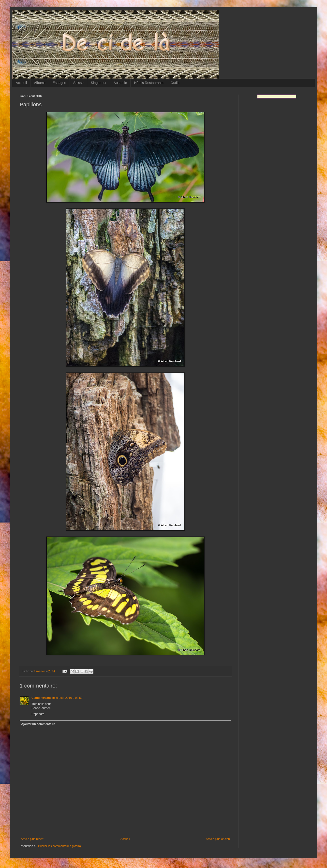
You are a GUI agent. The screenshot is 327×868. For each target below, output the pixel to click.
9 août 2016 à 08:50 (69, 698)
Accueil (21, 83)
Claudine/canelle (43, 698)
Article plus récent (33, 839)
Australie (120, 83)
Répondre (38, 714)
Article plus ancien (218, 839)
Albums (40, 83)
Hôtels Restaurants (149, 83)
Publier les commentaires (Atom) (59, 846)
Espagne (59, 83)
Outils (175, 83)
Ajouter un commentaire (38, 724)
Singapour (99, 83)
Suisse (78, 83)
